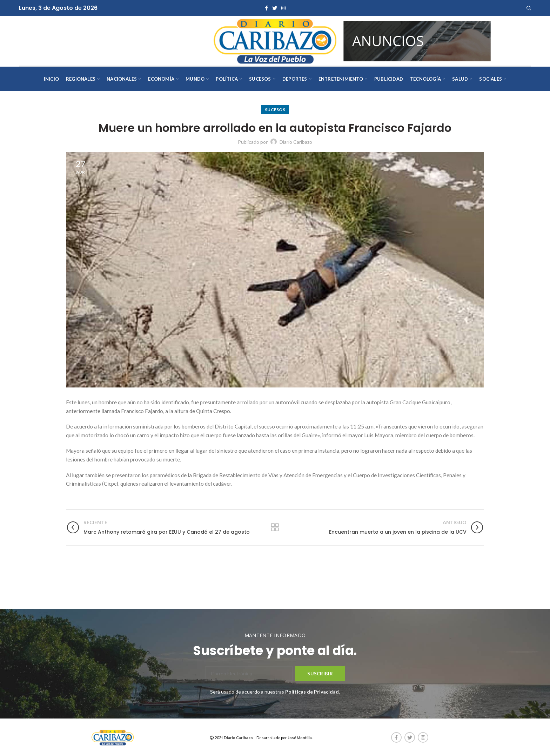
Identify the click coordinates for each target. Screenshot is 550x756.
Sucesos (275, 110)
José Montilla (300, 738)
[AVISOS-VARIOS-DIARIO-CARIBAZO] (417, 40)
